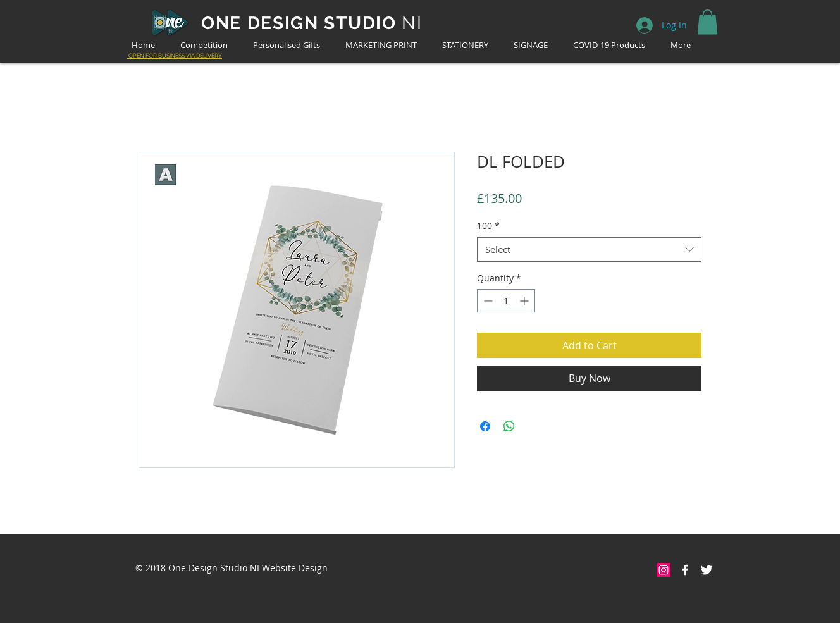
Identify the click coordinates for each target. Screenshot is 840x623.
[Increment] (525, 301)
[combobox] (589, 250)
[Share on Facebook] (485, 426)
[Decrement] (487, 301)
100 (488, 225)
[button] (707, 22)
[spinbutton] (506, 301)
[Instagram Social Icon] (664, 570)
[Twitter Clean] (707, 570)
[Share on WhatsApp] (509, 426)
